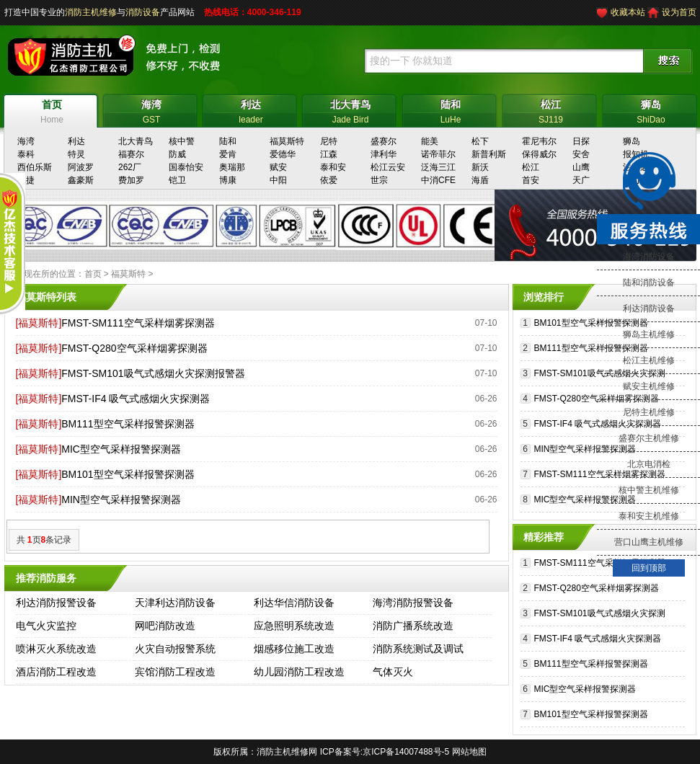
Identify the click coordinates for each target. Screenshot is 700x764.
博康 (228, 180)
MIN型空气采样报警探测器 (121, 499)
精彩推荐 (544, 537)
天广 (581, 180)
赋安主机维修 (649, 386)
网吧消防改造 (165, 626)
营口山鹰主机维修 (649, 542)
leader (251, 110)
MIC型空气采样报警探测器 (121, 449)
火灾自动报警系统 (175, 649)
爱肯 (228, 154)
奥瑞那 (232, 167)
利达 (76, 141)
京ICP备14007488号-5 (406, 752)
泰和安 (333, 167)
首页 (93, 274)
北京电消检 (649, 464)
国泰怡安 (186, 167)
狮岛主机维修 (649, 334)
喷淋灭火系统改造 (56, 649)
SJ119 (551, 110)
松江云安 (388, 167)
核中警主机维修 (649, 490)
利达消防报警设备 (56, 603)
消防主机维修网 (287, 752)
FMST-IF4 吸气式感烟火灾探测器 (136, 399)
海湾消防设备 (649, 257)
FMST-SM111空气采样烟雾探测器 (138, 323)
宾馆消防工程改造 (175, 672)
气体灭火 (393, 672)
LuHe (451, 110)
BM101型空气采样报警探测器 (128, 474)
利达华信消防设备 (294, 603)
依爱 (329, 180)
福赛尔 (131, 154)
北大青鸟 (136, 141)
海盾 (480, 180)
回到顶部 (649, 568)
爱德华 (283, 154)
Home (52, 110)
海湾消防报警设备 (413, 603)
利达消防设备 (649, 308)
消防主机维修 (91, 12)
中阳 (278, 180)
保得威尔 (539, 154)
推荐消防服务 (46, 578)
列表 (66, 297)
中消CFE (438, 180)
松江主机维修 (649, 360)
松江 (531, 167)
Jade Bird (351, 110)
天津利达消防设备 (175, 603)
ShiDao (651, 110)
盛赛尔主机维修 (649, 438)
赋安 (278, 167)
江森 (329, 154)
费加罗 (131, 180)
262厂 (130, 167)
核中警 (182, 141)
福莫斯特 (287, 141)
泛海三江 (438, 167)
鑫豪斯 (81, 180)
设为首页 (679, 12)
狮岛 (632, 141)
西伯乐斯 (35, 167)
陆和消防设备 (649, 283)
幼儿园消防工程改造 (299, 672)
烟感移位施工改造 (294, 649)
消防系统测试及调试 (418, 649)
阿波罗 (81, 167)
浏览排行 (544, 297)
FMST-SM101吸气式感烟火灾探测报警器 (153, 373)
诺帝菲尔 (438, 154)
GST (152, 110)
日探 (581, 141)
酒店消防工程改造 (56, 672)
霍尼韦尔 (539, 141)
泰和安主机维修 (649, 516)
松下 (480, 141)
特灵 (76, 154)
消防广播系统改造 (413, 626)
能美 (430, 141)
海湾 (26, 141)
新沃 (480, 167)
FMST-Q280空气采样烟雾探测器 (134, 348)
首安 (531, 180)
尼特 (329, 141)
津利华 (384, 154)
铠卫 (177, 180)
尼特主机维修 (649, 412)
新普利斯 (489, 154)
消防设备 (143, 12)
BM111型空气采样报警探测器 (128, 424)
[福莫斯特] (39, 323)
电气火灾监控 (46, 626)
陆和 (228, 141)
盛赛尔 (384, 141)
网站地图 (469, 752)
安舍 (581, 154)
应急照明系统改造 (294, 626)
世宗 (379, 180)
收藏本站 (628, 12)
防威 (177, 154)
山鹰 (581, 167)
